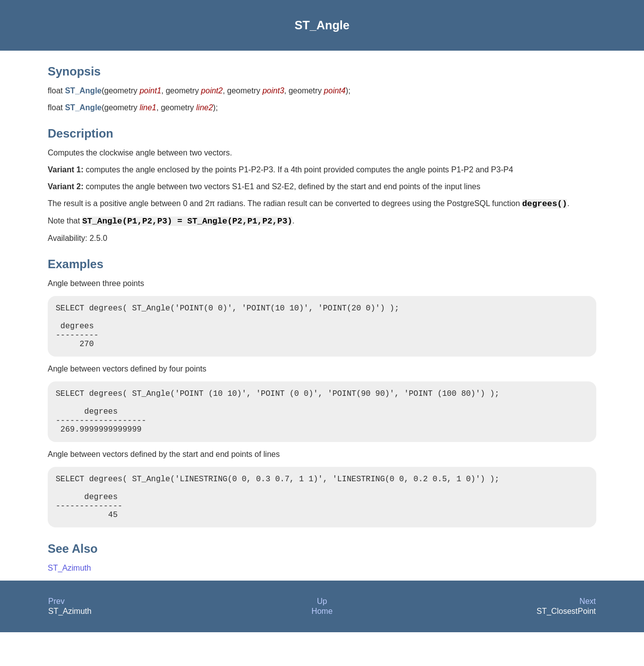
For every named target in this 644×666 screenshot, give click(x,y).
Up (322, 635)
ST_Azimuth (69, 602)
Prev (56, 635)
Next (588, 635)
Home (322, 645)
